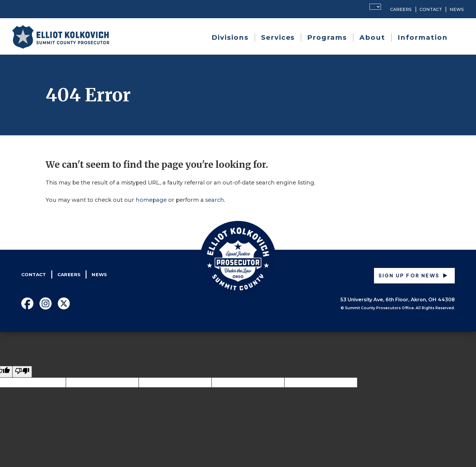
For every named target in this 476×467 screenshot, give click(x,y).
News (457, 9)
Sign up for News (409, 275)
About (372, 37)
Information (423, 37)
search (215, 200)
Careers (401, 9)
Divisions (230, 37)
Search (458, 37)
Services (278, 37)
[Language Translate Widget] (375, 7)
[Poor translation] (22, 372)
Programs (327, 37)
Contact (431, 9)
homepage (151, 200)
